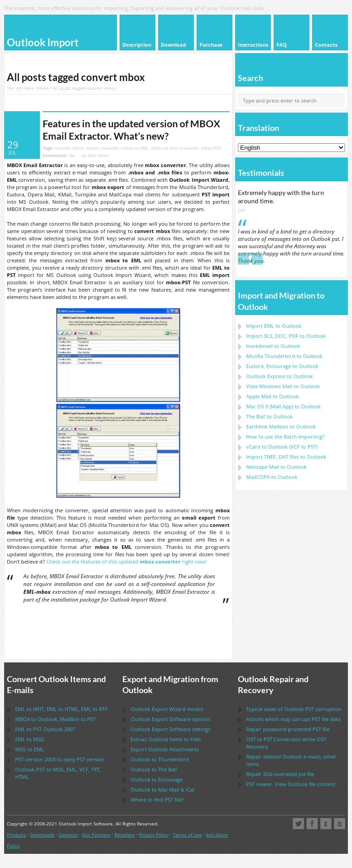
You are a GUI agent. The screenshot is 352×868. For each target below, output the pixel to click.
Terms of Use (187, 835)
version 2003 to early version (60, 759)
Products (16, 835)
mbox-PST (211, 148)
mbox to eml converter (175, 148)
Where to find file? (157, 800)
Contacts (68, 835)
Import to (274, 326)
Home (42, 88)
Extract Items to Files (166, 739)
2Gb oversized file (280, 774)
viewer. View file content (291, 784)
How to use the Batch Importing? (285, 437)
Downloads (42, 835)
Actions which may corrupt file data (293, 719)
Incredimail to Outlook (273, 346)
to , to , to (61, 709)
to (284, 356)
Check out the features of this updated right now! (126, 561)
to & (162, 789)
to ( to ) (282, 447)
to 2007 (45, 729)
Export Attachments (165, 749)
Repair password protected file (288, 729)
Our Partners (96, 835)
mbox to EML (135, 148)
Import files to (286, 457)
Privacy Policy (154, 835)
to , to (55, 719)
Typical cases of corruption (294, 709)
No (59, 155)
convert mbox (69, 148)
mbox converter (103, 148)
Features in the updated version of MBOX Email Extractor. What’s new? (131, 130)
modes (167, 709)
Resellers (125, 835)
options (170, 719)
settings (170, 729)
